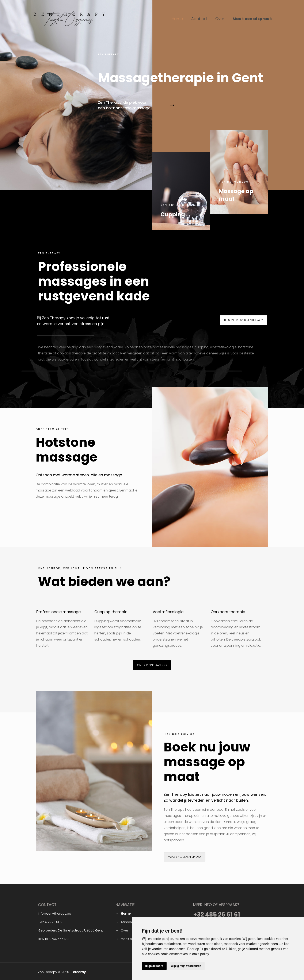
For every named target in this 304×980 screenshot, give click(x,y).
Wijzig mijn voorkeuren (186, 966)
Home (126, 913)
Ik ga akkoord (154, 966)
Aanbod (127, 922)
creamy (80, 972)
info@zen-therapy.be (55, 913)
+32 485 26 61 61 (50, 922)
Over (124, 930)
